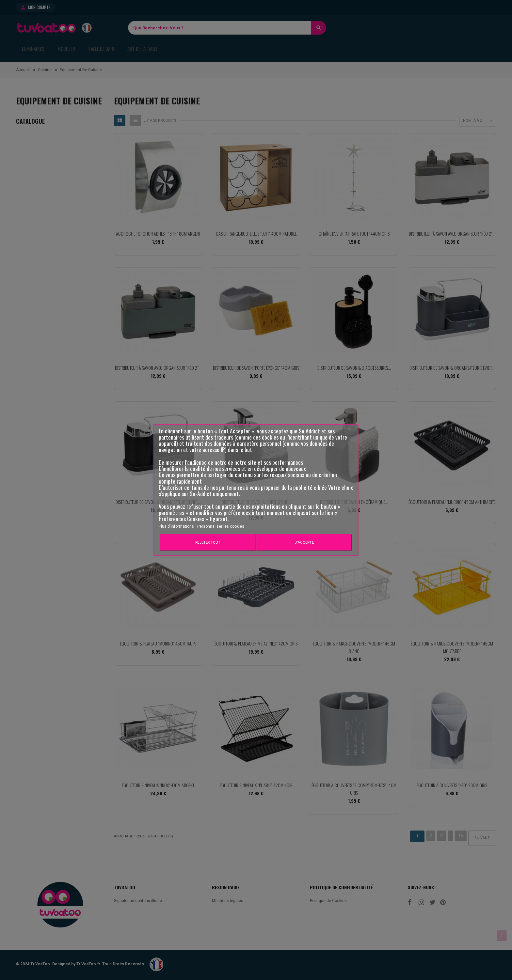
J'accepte (304, 542)
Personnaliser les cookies (221, 526)
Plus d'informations (177, 526)
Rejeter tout (208, 542)
